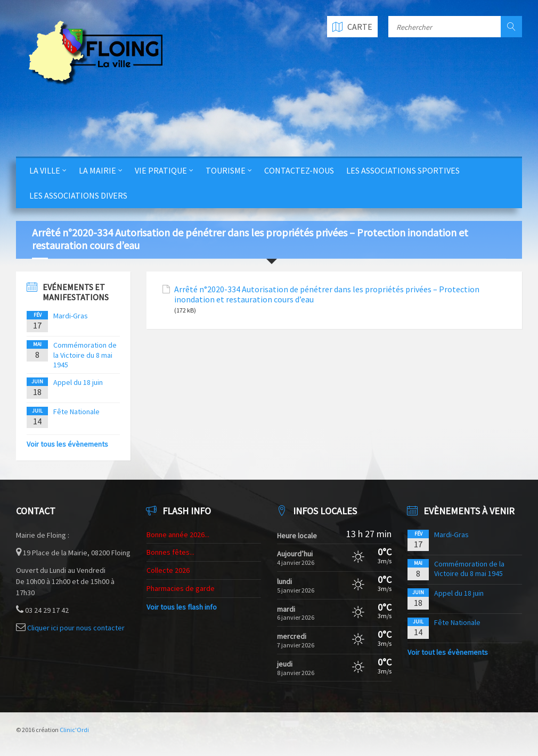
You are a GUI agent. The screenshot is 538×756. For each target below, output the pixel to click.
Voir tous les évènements (67, 444)
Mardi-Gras (71, 316)
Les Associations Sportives (403, 170)
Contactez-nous (299, 170)
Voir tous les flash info (182, 607)
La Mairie (97, 170)
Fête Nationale (76, 412)
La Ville (45, 170)
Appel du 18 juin (78, 382)
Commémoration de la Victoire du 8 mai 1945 (85, 355)
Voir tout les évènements (448, 652)
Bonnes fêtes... (170, 552)
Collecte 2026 (168, 570)
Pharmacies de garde (181, 588)
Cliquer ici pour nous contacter (76, 628)
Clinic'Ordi (74, 730)
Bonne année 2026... (178, 535)
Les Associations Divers (78, 195)
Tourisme (226, 170)
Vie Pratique (161, 170)
